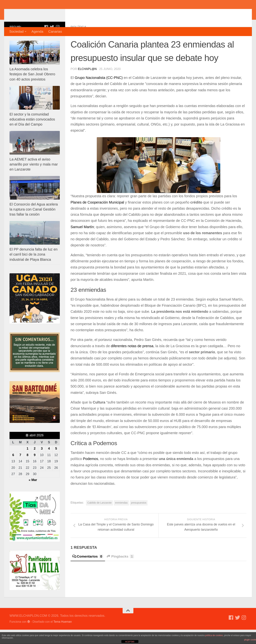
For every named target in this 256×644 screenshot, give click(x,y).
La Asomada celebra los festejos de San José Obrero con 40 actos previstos (32, 88)
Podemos (90, 473)
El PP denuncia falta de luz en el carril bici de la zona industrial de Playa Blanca (34, 269)
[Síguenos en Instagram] (58, 41)
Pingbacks (120, 571)
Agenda (37, 31)
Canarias (55, 31)
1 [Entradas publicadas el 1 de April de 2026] (27, 463)
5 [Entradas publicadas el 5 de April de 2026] (56, 463)
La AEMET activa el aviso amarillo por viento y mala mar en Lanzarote (34, 179)
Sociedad (16, 31)
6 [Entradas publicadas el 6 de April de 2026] (13, 469)
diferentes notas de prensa (132, 360)
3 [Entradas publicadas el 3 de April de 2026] (42, 463)
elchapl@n (87, 83)
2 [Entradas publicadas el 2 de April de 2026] (35, 463)
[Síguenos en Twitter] (52, 41)
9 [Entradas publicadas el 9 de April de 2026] (35, 469)
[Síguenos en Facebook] (46, 41)
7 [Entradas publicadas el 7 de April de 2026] (20, 469)
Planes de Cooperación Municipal (97, 217)
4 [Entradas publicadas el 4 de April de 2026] (49, 463)
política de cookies (214, 635)
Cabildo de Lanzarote (99, 517)
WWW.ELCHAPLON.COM (62, 13)
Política (79, 41)
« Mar (33, 494)
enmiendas (121, 517)
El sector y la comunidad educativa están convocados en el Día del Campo (32, 134)
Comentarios (88, 571)
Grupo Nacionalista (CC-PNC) (99, 92)
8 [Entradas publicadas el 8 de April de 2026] (27, 469)
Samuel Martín (82, 241)
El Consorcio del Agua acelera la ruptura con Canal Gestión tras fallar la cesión (34, 224)
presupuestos (139, 517)
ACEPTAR (130, 642)
